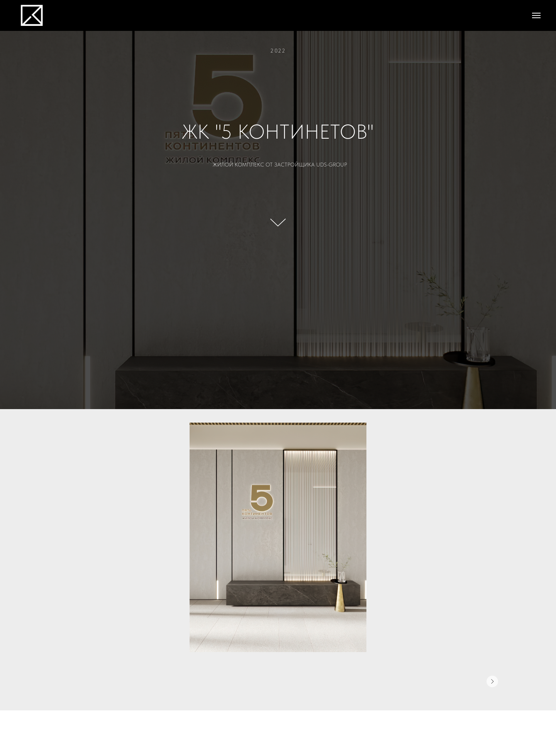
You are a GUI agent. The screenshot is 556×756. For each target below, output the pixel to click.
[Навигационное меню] (536, 15)
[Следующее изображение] (492, 681)
